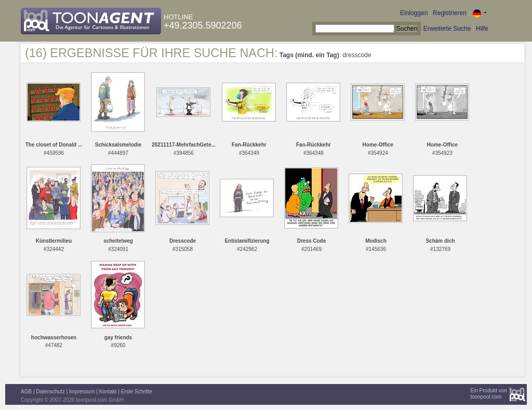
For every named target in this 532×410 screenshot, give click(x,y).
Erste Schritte (137, 392)
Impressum (82, 392)
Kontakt (108, 392)
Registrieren (450, 13)
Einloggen (414, 13)
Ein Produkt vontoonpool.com (489, 394)
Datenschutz (50, 392)
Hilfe (482, 29)
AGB (26, 392)
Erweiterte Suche (447, 29)
